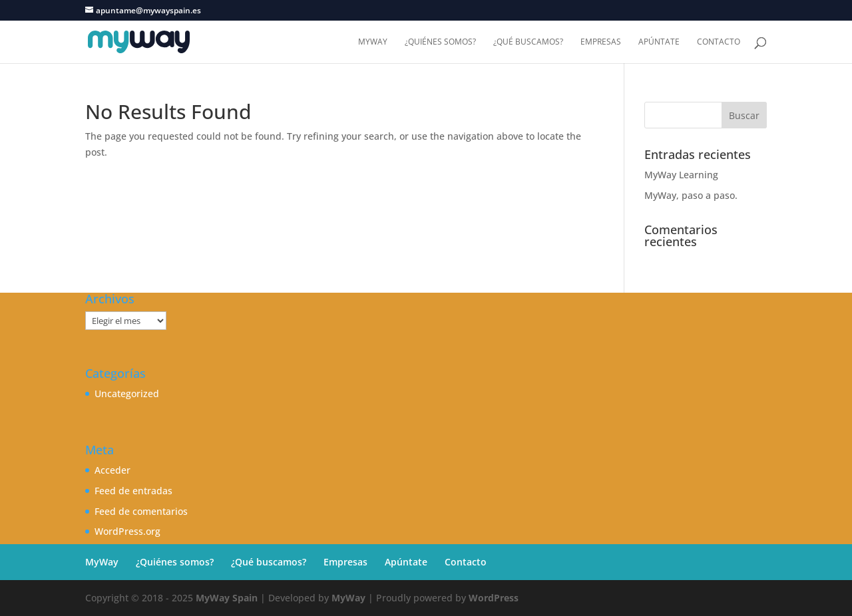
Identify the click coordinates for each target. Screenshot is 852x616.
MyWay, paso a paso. (691, 195)
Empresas (601, 42)
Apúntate (659, 42)
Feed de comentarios (141, 511)
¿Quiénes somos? (440, 42)
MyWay (373, 42)
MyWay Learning (681, 175)
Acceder (112, 470)
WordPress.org (127, 531)
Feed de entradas (133, 491)
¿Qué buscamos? (528, 42)
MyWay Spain (227, 598)
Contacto (719, 42)
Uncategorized (127, 393)
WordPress (494, 598)
